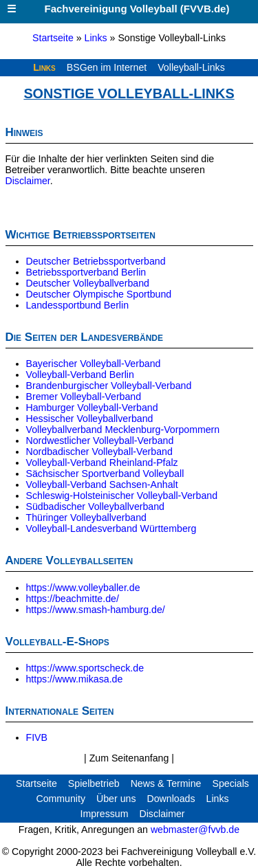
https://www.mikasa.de (75, 679)
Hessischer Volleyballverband (90, 419)
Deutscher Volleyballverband (88, 283)
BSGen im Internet (107, 67)
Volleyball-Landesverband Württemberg (111, 528)
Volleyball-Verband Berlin (80, 375)
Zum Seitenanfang (131, 758)
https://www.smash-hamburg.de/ (96, 610)
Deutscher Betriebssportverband (96, 261)
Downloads (171, 799)
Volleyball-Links (191, 67)
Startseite (53, 38)
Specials (230, 783)
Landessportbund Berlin (78, 305)
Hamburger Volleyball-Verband (92, 408)
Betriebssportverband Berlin (86, 272)
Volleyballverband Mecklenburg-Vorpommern (123, 430)
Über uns (116, 799)
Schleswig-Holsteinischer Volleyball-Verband (122, 496)
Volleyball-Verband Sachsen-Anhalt (102, 485)
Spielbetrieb (94, 783)
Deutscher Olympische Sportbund (99, 294)
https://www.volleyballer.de (83, 588)
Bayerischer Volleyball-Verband (94, 364)
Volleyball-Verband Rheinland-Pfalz (102, 463)
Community (61, 799)
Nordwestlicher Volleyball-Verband (100, 441)
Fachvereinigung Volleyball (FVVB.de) (115, 9)
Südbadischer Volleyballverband (95, 507)
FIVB (37, 737)
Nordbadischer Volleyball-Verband (99, 452)
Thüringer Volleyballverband (87, 518)
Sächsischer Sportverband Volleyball (105, 474)
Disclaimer (28, 181)
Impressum (104, 814)
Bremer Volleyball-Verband (84, 397)
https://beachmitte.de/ (73, 599)
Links (96, 38)
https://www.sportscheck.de (85, 668)
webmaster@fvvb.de (195, 830)
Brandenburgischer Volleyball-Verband (109, 386)
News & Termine (166, 783)
